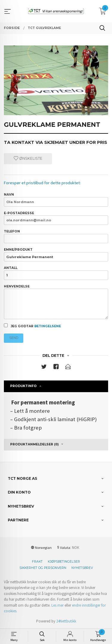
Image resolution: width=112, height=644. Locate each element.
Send (14, 338)
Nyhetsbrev (82, 568)
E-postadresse (56, 218)
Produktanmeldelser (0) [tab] (34, 444)
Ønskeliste (28, 158)
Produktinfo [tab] (23, 386)
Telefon (56, 236)
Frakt (37, 562)
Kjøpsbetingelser (64, 562)
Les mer (57, 605)
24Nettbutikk (66, 621)
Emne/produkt (56, 255)
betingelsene (48, 326)
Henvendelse (56, 302)
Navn (56, 200)
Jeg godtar (32, 326)
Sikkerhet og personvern (43, 568)
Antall (56, 273)
